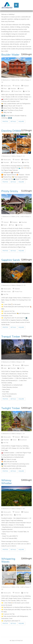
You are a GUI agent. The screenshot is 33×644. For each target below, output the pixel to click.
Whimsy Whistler (7, 482)
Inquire (21, 121)
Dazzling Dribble (11, 131)
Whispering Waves (8, 560)
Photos (5, 121)
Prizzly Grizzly (10, 191)
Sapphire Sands (11, 260)
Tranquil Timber (11, 337)
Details (13, 121)
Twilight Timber (11, 408)
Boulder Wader (10, 55)
